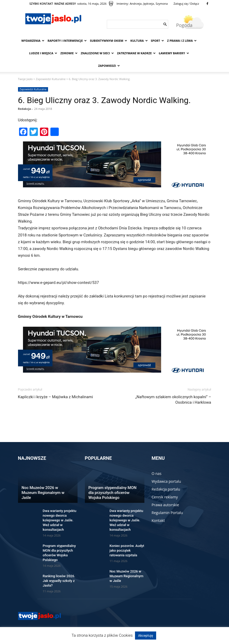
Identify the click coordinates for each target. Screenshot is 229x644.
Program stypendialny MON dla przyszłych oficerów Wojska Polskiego (113, 493)
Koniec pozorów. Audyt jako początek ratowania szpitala (127, 550)
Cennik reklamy (165, 497)
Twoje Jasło (25, 79)
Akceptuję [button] (146, 636)
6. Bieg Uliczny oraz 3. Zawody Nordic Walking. (104, 100)
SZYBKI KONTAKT (41, 4)
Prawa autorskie (165, 505)
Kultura (139, 41)
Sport (157, 41)
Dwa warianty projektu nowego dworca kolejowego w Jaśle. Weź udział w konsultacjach (60, 520)
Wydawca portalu (166, 481)
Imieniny (122, 4)
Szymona (162, 4)
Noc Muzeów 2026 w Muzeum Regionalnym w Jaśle (43, 493)
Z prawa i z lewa (182, 41)
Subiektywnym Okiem (108, 41)
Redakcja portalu (166, 489)
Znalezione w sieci (97, 53)
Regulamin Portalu (167, 513)
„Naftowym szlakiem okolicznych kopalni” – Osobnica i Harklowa (173, 400)
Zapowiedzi (109, 66)
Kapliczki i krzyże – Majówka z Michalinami (56, 397)
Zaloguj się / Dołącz (186, 4)
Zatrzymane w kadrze (136, 53)
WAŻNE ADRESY (65, 4)
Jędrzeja (149, 4)
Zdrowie (69, 53)
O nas (157, 473)
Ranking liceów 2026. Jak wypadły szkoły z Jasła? (59, 581)
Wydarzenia (33, 41)
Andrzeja (136, 4)
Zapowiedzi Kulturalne (51, 79)
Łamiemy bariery (174, 53)
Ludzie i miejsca (43, 53)
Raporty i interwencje (67, 41)
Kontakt (158, 520)
